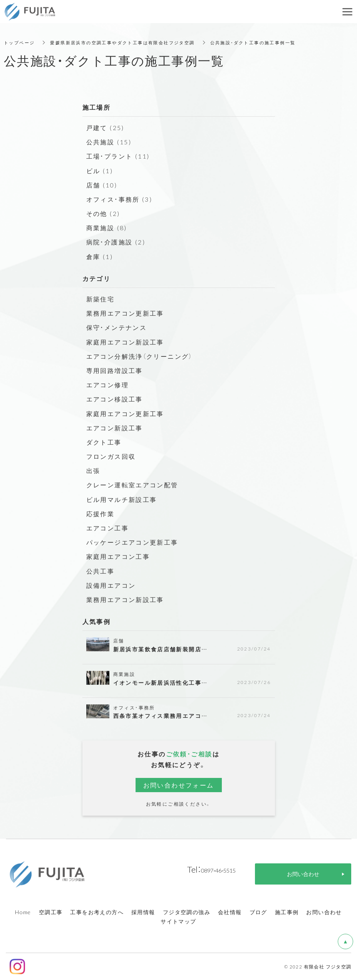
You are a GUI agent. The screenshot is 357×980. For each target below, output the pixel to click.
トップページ (20, 42)
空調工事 (51, 912)
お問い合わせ (324, 912)
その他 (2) (103, 213)
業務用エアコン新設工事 (125, 599)
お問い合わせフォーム (179, 785)
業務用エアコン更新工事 (125, 313)
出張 (93, 470)
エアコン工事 (107, 528)
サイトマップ (178, 921)
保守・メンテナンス (117, 327)
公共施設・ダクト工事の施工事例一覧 (269, 42)
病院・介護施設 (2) (116, 242)
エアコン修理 (107, 385)
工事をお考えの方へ (97, 912)
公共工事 (101, 571)
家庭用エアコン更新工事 (125, 413)
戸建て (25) (105, 127)
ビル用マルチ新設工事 (122, 499)
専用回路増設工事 (115, 370)
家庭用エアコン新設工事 (125, 342)
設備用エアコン (111, 585)
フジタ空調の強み (187, 912)
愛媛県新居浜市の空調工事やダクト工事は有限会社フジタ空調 (130, 42)
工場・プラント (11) (118, 156)
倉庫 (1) (100, 256)
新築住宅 (101, 299)
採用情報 (143, 912)
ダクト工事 (104, 442)
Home (23, 912)
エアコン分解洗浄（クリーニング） (139, 356)
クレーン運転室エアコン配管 (132, 485)
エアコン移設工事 (115, 399)
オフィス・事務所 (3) (119, 199)
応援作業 (101, 513)
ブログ (258, 912)
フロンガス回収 (111, 456)
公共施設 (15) (109, 142)
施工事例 (287, 912)
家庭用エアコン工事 (118, 556)
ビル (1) (100, 171)
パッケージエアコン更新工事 (132, 542)
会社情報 (230, 912)
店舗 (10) (102, 185)
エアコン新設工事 (115, 428)
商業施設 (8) (107, 227)
